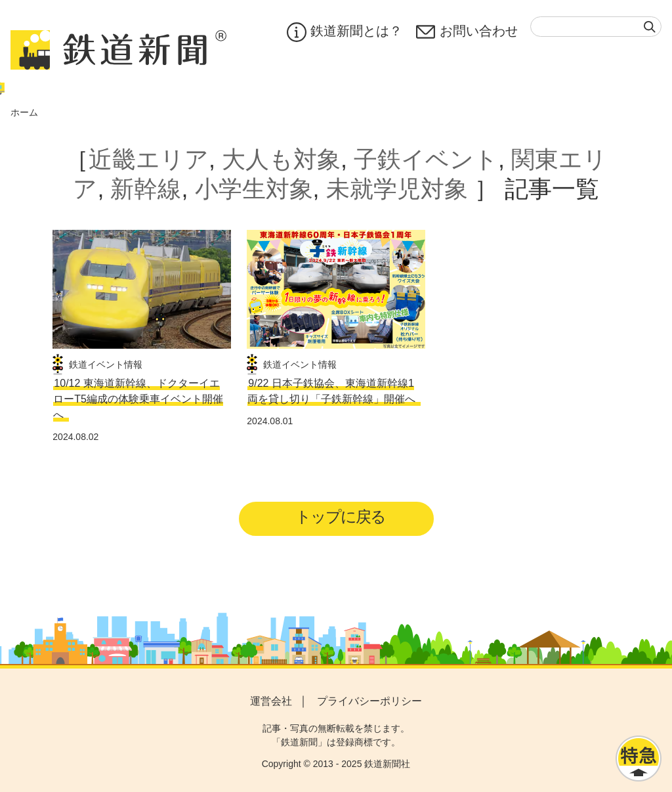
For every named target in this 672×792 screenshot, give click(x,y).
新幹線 (146, 189)
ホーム (24, 112)
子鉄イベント (426, 159)
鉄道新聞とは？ (344, 32)
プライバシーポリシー (369, 701)
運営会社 (271, 701)
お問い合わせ (467, 32)
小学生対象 (254, 189)
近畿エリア (149, 159)
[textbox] (596, 27)
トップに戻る (340, 517)
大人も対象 (281, 159)
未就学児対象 (397, 189)
